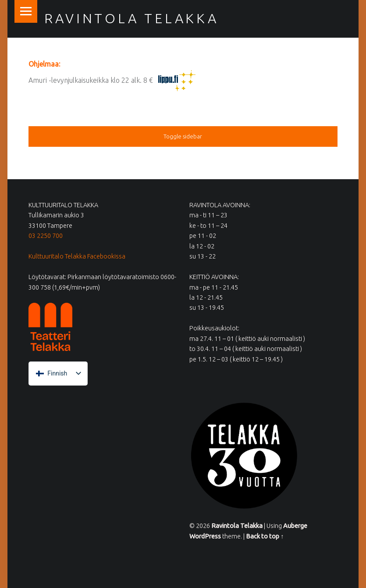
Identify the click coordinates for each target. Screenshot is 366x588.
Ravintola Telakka (131, 18)
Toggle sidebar (183, 136)
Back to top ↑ (265, 536)
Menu (26, 11)
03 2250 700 (46, 236)
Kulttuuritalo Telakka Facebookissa (77, 256)
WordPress (205, 536)
